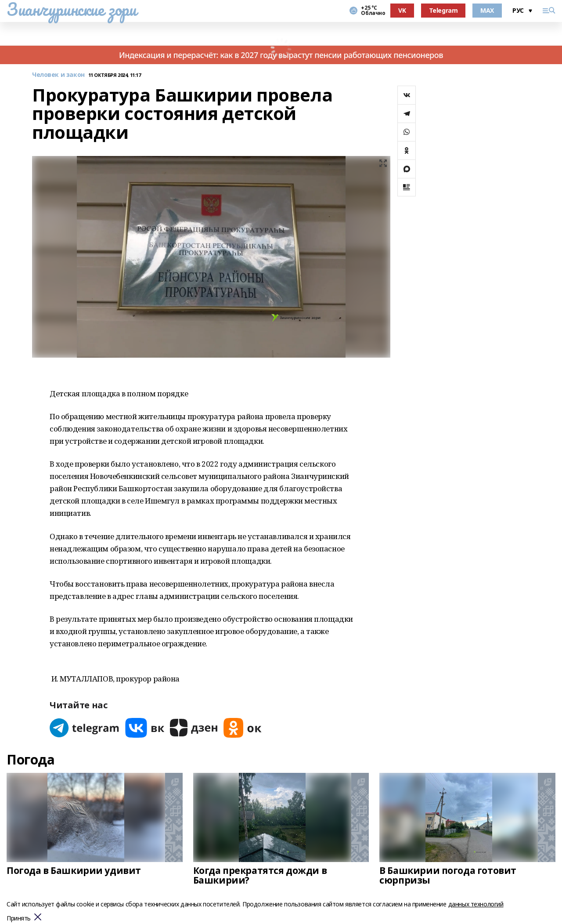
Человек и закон (58, 75)
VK (402, 10)
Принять (19, 919)
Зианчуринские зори (71, 9)
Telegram (443, 10)
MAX (487, 10)
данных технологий (476, 904)
